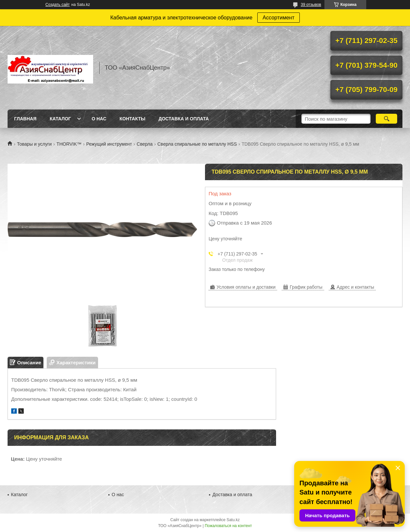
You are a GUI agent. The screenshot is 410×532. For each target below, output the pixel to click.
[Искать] (386, 119)
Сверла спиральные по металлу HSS (197, 144)
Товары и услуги (34, 144)
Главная (25, 119)
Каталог (60, 119)
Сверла (144, 144)
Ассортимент (279, 18)
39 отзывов (311, 5)
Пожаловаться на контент (228, 526)
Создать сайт (58, 5)
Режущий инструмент (109, 144)
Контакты (132, 119)
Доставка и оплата (184, 119)
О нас (99, 119)
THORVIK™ (69, 144)
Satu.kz (233, 520)
